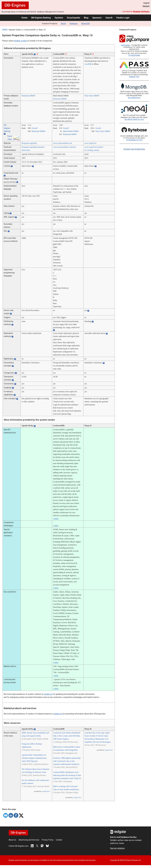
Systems (59, 18)
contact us (48, 694)
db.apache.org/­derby (29, 143)
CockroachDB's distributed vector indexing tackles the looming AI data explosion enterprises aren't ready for (67, 775)
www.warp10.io (90, 143)
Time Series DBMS (92, 96)
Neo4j (63, 24)
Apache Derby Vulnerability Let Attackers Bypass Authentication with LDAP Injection (34, 758)
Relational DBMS (28, 96)
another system (21, 41)
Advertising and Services (29, 840)
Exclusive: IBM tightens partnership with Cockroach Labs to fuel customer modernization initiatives (67, 761)
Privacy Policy (48, 840)
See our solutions (117, 848)
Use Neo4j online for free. (134, 119)
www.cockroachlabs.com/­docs (64, 147)
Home (24, 18)
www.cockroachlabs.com (63, 143)
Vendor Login (123, 18)
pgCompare (126, 45)
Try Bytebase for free (134, 140)
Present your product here (134, 149)
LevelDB (88, 64)
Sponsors (97, 18)
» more (56, 519)
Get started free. (134, 98)
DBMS (5, 30)
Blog (86, 18)
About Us (12, 840)
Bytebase (74, 24)
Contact (59, 840)
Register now (134, 77)
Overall (34, 128)
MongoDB (85, 24)
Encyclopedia (74, 18)
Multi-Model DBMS (71, 131)
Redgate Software (141, 12)
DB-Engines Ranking (41, 18)
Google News (46, 791)
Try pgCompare (134, 55)
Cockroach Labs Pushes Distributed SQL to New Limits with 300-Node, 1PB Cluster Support (67, 736)
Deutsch (146, 6)
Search (109, 18)
